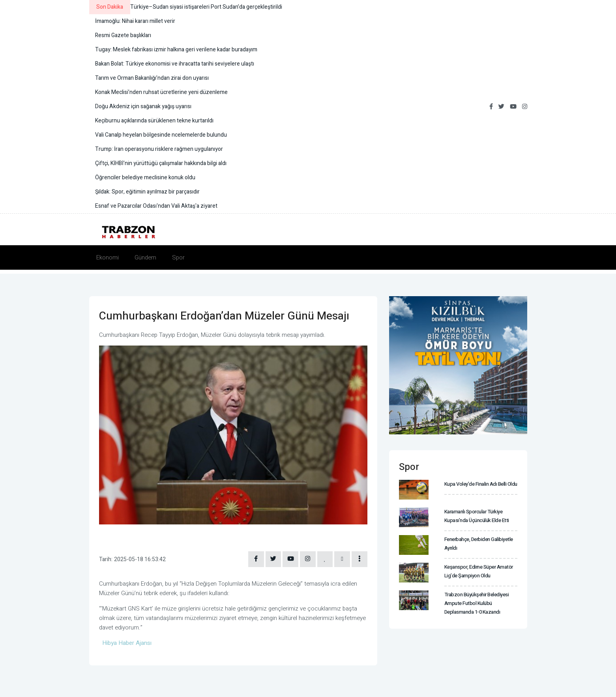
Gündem (145, 257)
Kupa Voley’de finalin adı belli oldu (481, 484)
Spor (178, 257)
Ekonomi (108, 257)
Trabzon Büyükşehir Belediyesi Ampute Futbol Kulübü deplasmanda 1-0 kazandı (476, 603)
